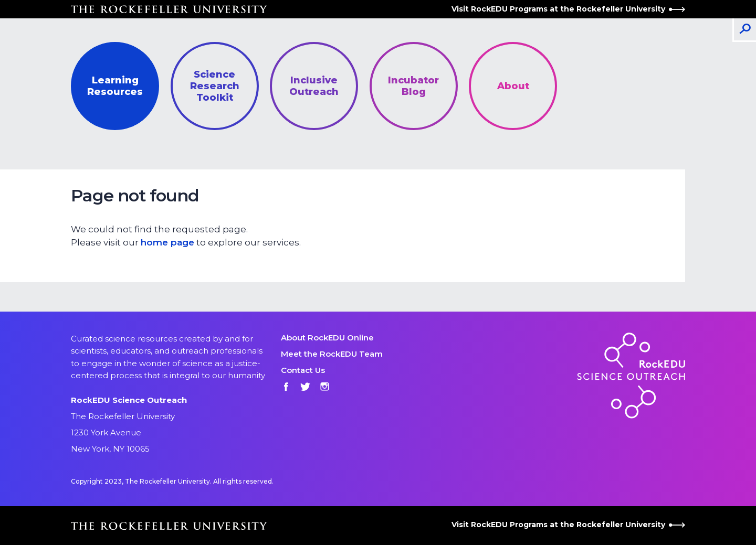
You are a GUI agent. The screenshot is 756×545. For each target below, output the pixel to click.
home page (167, 242)
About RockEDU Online (327, 338)
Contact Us (303, 370)
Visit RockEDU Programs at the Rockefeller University (568, 9)
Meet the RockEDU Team (332, 354)
